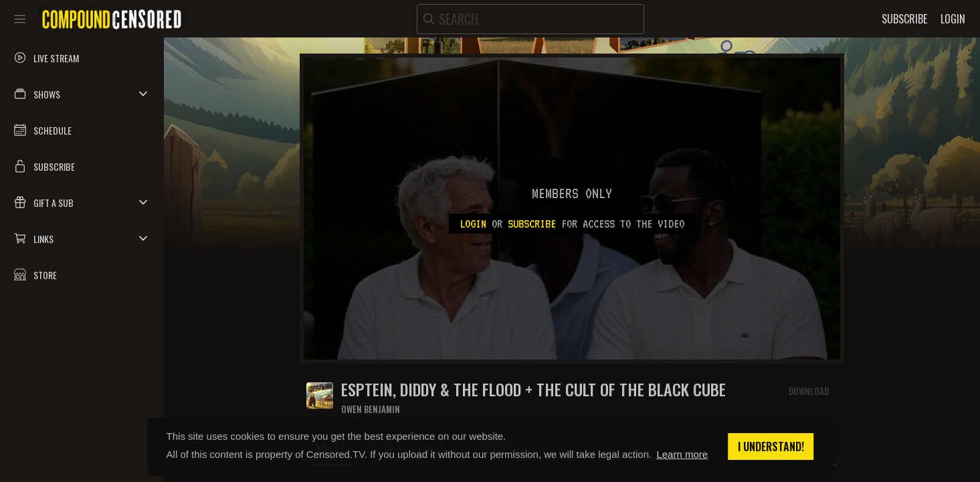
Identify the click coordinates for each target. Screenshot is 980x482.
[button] (82, 94)
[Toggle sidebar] (20, 19)
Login (473, 224)
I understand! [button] (771, 447)
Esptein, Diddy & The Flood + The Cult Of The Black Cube (533, 389)
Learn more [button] (682, 454)
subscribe (532, 224)
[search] (530, 19)
